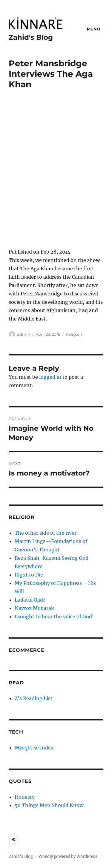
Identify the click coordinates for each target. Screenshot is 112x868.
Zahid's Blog (31, 37)
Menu (93, 29)
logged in (50, 377)
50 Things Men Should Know (49, 805)
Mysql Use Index (34, 748)
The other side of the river (46, 533)
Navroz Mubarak (34, 608)
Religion (74, 334)
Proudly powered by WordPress (68, 857)
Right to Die (29, 575)
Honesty (25, 797)
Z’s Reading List (34, 698)
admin (24, 334)
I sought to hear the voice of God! (54, 617)
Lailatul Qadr (30, 600)
